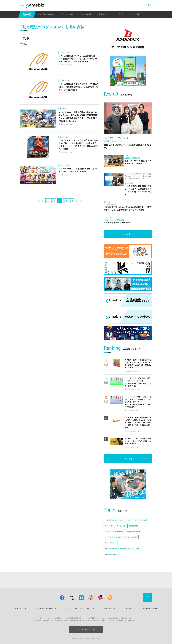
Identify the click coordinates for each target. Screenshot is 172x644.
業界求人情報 (67, 14)
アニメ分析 (135, 14)
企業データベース (46, 14)
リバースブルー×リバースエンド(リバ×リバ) (121, 537)
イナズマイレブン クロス (114, 520)
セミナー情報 (86, 14)
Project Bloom (111, 543)
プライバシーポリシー (149, 608)
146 (54, 201)
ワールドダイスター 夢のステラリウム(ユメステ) (122, 548)
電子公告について (111, 608)
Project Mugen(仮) (134, 531)
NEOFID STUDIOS (112, 554)
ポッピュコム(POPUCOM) (114, 531)
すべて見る (128, 234)
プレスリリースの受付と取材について (82, 608)
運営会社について (22, 608)
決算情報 (102, 14)
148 (66, 201)
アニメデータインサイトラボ (137, 520)
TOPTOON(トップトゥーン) (115, 526)
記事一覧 (27, 14)
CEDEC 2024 (133, 526)
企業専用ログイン (86, 629)
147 (60, 201)
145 (48, 201)
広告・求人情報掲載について (48, 608)
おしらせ (129, 608)
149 (72, 201)
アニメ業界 (118, 14)
